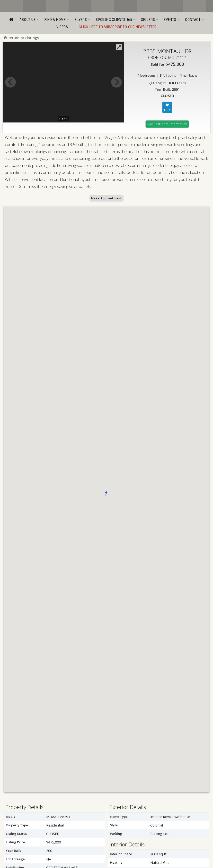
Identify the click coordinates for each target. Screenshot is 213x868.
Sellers (150, 20)
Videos (62, 27)
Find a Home (57, 20)
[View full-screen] (119, 47)
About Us (29, 20)
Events (172, 20)
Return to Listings (21, 38)
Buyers (82, 20)
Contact (194, 20)
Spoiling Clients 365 (115, 20)
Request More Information (167, 124)
